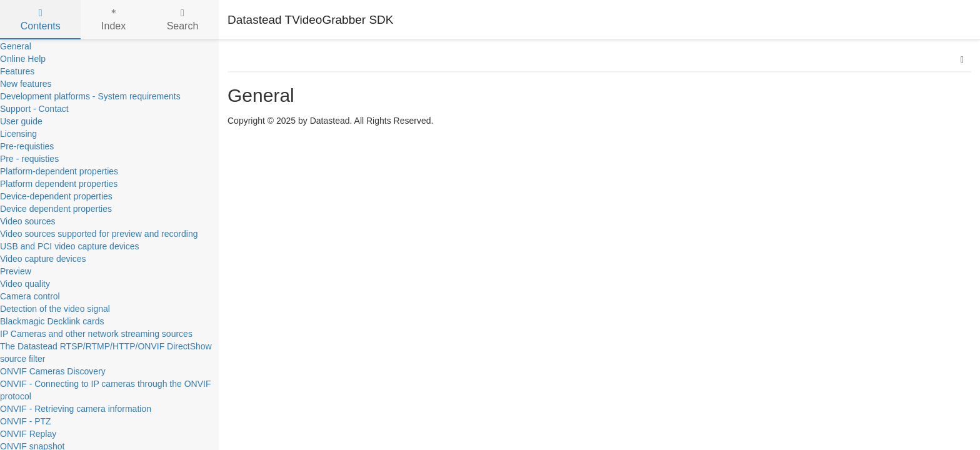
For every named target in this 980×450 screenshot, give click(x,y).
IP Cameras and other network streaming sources (96, 334)
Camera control (30, 296)
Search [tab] (183, 20)
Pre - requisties (29, 159)
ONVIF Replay (28, 434)
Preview (16, 271)
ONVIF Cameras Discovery (53, 371)
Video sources (27, 221)
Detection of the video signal (55, 309)
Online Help (23, 59)
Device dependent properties (56, 209)
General (16, 46)
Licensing (18, 134)
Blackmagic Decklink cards (52, 321)
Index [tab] (113, 20)
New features (26, 84)
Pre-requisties (27, 146)
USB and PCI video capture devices (70, 246)
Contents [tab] (41, 20)
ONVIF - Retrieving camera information (76, 409)
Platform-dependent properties (59, 171)
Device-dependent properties (56, 196)
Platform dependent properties (59, 184)
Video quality (25, 284)
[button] (962, 59)
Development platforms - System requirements (90, 96)
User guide (21, 121)
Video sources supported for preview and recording (99, 234)
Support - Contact (34, 109)
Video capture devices (43, 259)
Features (17, 71)
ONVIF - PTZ (26, 421)
